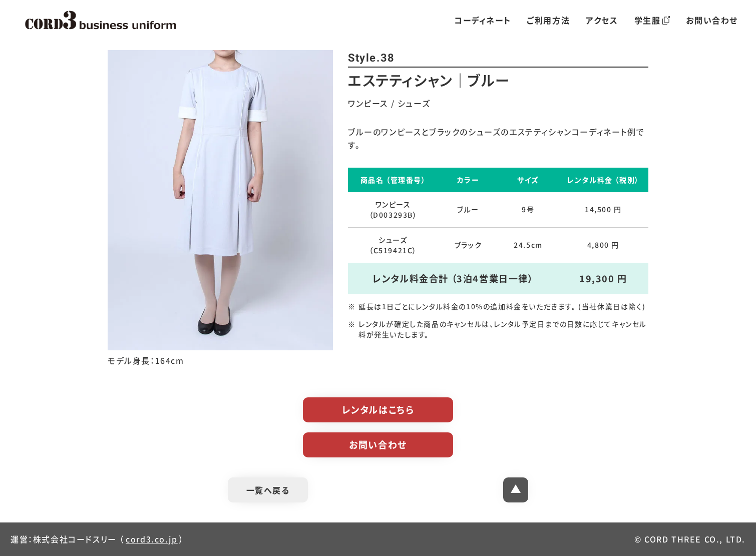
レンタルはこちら (378, 409)
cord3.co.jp (152, 539)
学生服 (652, 20)
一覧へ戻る (268, 490)
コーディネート (482, 20)
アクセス (602, 20)
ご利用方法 (548, 20)
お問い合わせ (712, 20)
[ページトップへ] (516, 490)
